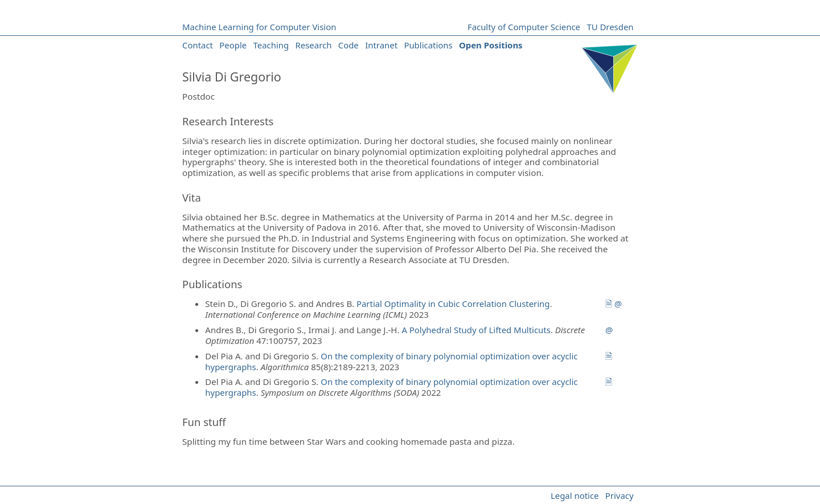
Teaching (271, 45)
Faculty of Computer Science (524, 27)
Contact (198, 45)
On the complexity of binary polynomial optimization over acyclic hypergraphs (391, 361)
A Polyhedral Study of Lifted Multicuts (476, 330)
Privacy (620, 495)
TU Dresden (610, 27)
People (233, 45)
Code (348, 45)
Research (314, 45)
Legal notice (575, 495)
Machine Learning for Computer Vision (259, 27)
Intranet (381, 45)
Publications (428, 45)
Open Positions (491, 45)
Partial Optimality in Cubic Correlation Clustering (453, 304)
